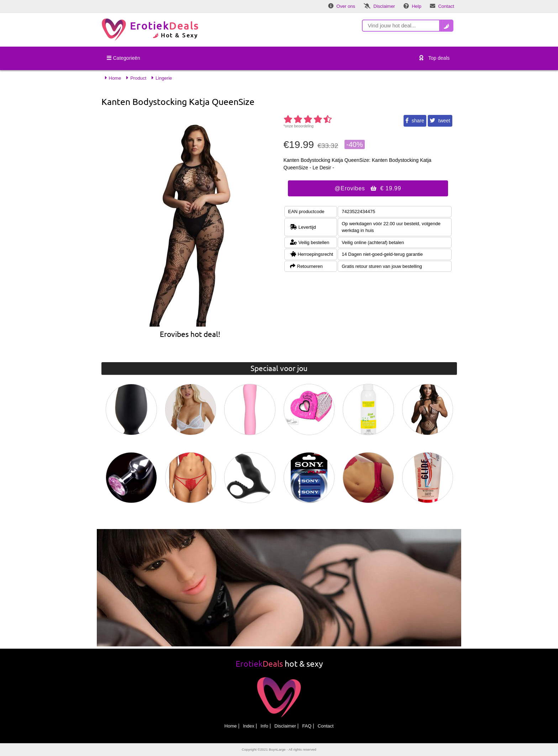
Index (249, 726)
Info (264, 726)
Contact (326, 726)
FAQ (307, 726)
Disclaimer (285, 726)
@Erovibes (368, 188)
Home (231, 726)
